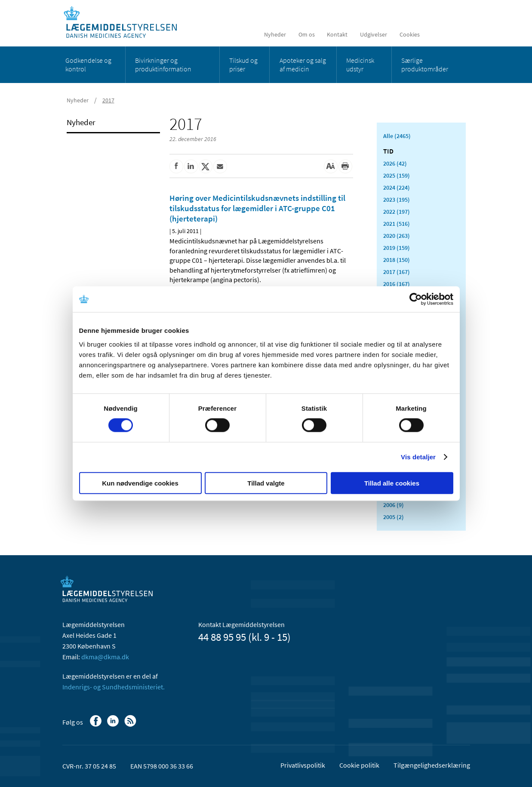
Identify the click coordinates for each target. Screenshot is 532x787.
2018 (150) (397, 260)
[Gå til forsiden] (125, 23)
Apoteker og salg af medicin (303, 65)
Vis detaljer (418, 457)
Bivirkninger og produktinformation (163, 65)
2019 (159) (397, 248)
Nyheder (275, 34)
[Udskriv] (345, 166)
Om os (307, 34)
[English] (436, 34)
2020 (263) (397, 236)
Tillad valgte (266, 483)
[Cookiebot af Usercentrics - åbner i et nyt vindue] (416, 299)
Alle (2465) (397, 136)
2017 (108, 100)
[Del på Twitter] (206, 166)
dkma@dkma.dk (105, 657)
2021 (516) (397, 224)
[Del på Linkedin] (191, 166)
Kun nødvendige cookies (140, 483)
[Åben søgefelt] (457, 34)
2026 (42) (395, 163)
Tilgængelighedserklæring (432, 765)
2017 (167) (397, 272)
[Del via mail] (220, 166)
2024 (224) (397, 188)
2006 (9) (394, 505)
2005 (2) (394, 517)
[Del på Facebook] (176, 166)
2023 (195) (397, 200)
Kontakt (337, 34)
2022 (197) (397, 212)
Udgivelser (374, 34)
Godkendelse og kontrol (88, 65)
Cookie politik (359, 765)
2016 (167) (397, 284)
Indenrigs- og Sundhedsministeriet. (114, 687)
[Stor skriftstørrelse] (331, 166)
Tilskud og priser (243, 65)
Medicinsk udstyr (360, 65)
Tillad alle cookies (392, 483)
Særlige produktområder (425, 65)
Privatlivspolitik (303, 765)
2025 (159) (397, 175)
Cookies (410, 34)
